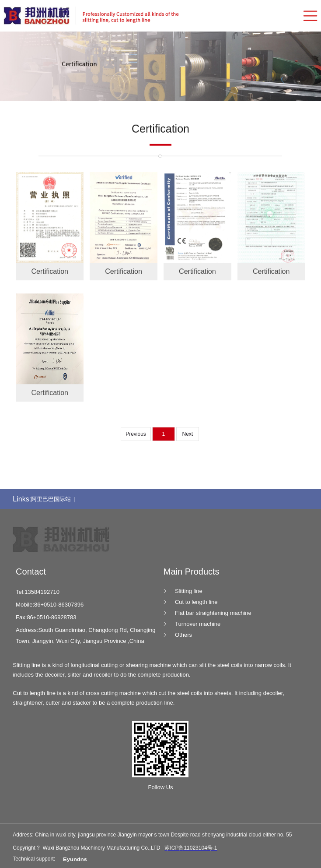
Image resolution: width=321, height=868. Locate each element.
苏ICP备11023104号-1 (191, 848)
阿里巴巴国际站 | (55, 499)
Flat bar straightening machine (213, 613)
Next (187, 434)
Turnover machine (198, 624)
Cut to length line (196, 602)
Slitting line (189, 591)
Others (183, 635)
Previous (136, 434)
